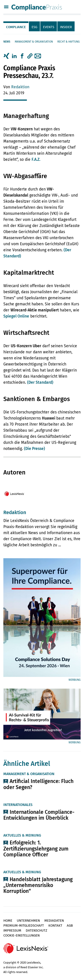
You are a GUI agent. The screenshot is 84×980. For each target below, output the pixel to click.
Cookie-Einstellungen (22, 935)
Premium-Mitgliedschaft (24, 926)
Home (8, 921)
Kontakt (55, 926)
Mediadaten (54, 921)
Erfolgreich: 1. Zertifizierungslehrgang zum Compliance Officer (36, 848)
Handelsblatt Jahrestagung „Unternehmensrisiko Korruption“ (38, 885)
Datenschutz (37, 930)
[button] (30, 56)
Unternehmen (28, 921)
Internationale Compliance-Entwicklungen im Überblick (39, 815)
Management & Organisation (34, 42)
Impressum (12, 930)
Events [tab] (49, 27)
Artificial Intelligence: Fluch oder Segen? (38, 784)
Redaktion (20, 87)
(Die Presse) (34, 449)
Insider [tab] (66, 27)
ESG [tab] (34, 27)
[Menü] (6, 7)
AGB (70, 926)
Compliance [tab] (16, 27)
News (7, 42)
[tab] (16, 26)
